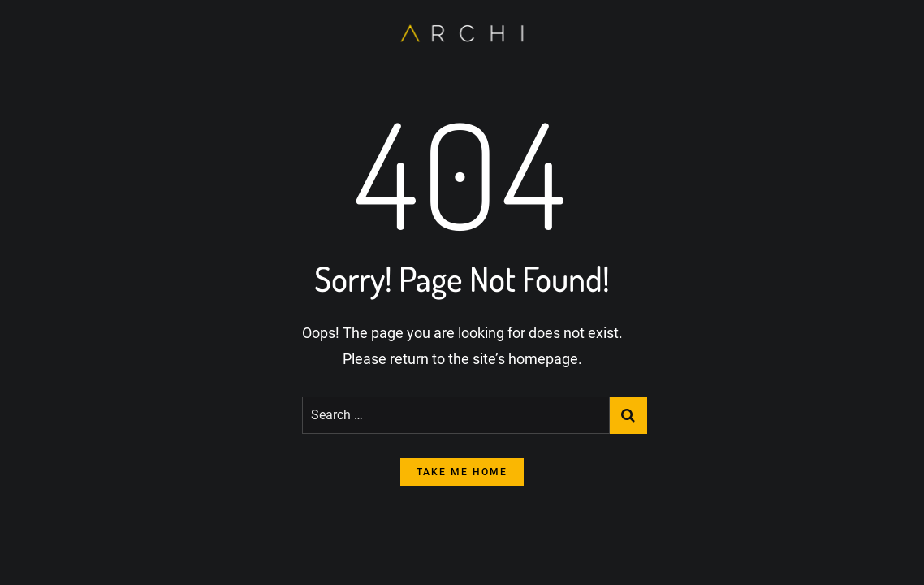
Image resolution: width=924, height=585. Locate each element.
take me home (462, 472)
